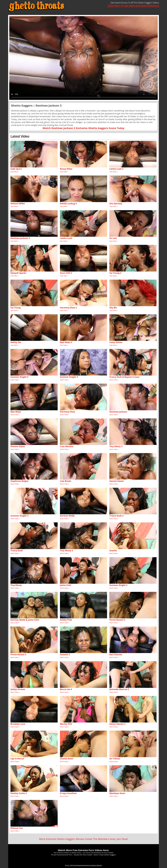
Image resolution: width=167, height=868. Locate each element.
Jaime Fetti (66, 585)
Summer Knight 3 (19, 516)
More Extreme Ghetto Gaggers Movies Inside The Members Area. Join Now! (83, 839)
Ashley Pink (66, 620)
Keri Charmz (116, 654)
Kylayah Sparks (18, 273)
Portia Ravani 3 (117, 620)
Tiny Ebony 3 (116, 446)
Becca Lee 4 (66, 689)
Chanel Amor (67, 759)
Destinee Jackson (118, 412)
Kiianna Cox (17, 828)
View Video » (14, 172)
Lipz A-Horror (17, 759)
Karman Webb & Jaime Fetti (25, 620)
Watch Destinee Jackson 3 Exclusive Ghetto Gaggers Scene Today (83, 128)
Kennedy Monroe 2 (119, 689)
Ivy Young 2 (115, 273)
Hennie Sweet (116, 481)
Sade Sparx (16, 169)
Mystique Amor (117, 793)
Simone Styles (18, 446)
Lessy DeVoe (116, 342)
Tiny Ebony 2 (66, 550)
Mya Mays (16, 412)
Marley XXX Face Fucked (83, 855)
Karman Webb (67, 516)
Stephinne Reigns (19, 481)
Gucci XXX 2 (66, 273)
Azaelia (113, 550)
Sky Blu (113, 308)
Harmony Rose (68, 412)
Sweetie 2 (65, 654)
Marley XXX (66, 724)
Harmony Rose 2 (68, 308)
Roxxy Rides (66, 169)
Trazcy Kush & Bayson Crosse (124, 377)
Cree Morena (67, 446)
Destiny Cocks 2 (19, 793)
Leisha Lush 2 (116, 169)
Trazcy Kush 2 (116, 516)
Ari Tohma (115, 759)
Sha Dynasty (116, 203)
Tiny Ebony (16, 585)
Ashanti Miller (18, 203)
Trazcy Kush (17, 550)
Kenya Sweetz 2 (117, 724)
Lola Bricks (66, 481)
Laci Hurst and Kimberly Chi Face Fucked (98, 853)
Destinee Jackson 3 (20, 238)
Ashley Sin (16, 342)
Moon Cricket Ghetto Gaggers (105, 855)
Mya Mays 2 (66, 342)
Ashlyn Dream (18, 689)
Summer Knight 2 (118, 585)
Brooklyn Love (18, 724)
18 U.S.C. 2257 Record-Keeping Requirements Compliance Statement (83, 865)
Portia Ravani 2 (18, 654)
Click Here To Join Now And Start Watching (133, 6)
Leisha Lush (66, 238)
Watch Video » (15, 380)
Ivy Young (15, 308)
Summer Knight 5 (19, 377)
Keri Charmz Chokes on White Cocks (67, 853)
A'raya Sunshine (68, 793)
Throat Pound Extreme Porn (62, 855)
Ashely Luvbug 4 (68, 203)
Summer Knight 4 (69, 377)
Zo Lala (113, 238)
